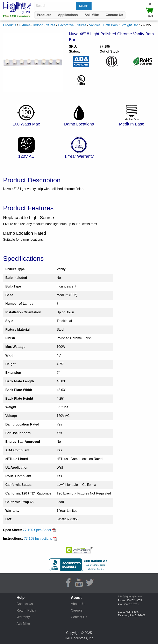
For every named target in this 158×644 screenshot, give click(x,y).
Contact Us (114, 15)
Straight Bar (129, 25)
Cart (150, 16)
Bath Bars (110, 25)
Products (44, 15)
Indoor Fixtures (44, 25)
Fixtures (25, 25)
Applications (68, 15)
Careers (77, 610)
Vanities (95, 25)
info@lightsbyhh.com (131, 597)
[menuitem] (44, 15)
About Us (78, 604)
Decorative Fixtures (72, 25)
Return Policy (26, 610)
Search (84, 6)
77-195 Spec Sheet (39, 530)
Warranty (23, 617)
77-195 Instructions (40, 539)
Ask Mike (92, 15)
